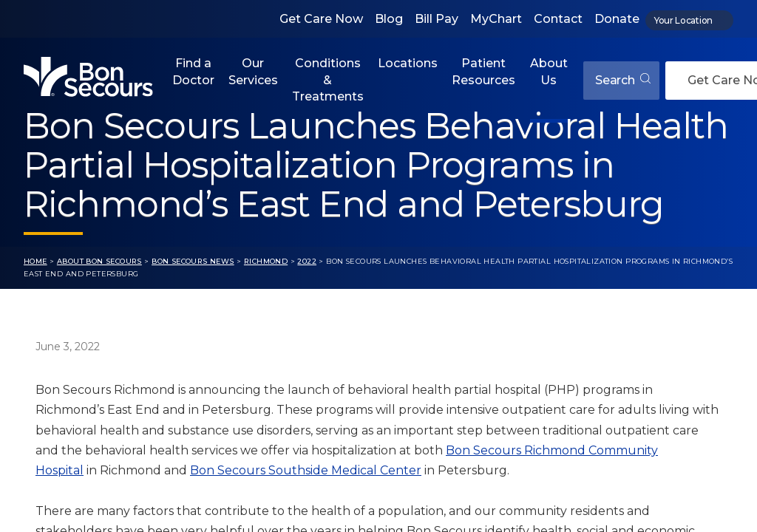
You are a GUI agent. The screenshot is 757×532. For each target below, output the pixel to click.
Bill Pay (437, 19)
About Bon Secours (99, 261)
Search (623, 80)
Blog (389, 19)
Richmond (266, 261)
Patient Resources (483, 71)
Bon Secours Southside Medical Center (306, 470)
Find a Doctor (193, 71)
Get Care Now (321, 19)
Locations (408, 63)
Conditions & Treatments (328, 80)
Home (35, 261)
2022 (307, 261)
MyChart (496, 19)
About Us (549, 71)
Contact (558, 19)
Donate (617, 19)
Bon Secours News (193, 261)
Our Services (253, 71)
